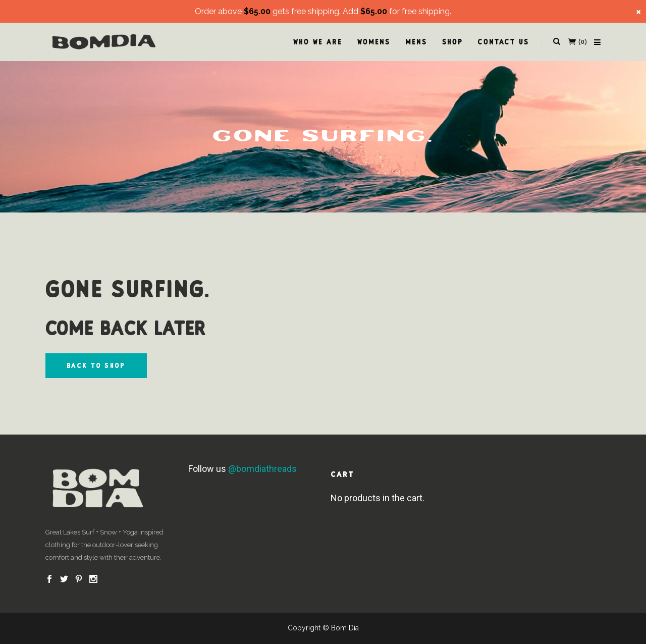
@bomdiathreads (262, 469)
